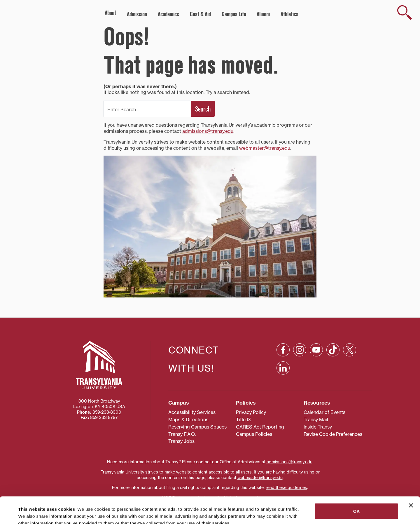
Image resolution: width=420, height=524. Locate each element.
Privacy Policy (251, 412)
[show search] (405, 13)
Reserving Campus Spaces (197, 427)
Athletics (289, 14)
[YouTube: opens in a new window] (316, 350)
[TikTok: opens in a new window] (333, 350)
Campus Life (234, 14)
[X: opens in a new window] (350, 350)
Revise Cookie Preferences (333, 434)
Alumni (263, 14)
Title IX (244, 419)
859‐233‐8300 (107, 412)
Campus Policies (254, 434)
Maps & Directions (188, 419)
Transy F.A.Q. (182, 434)
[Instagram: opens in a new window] (300, 350)
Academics (168, 14)
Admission (137, 14)
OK (357, 486)
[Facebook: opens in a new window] (283, 350)
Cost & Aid (200, 14)
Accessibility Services (192, 412)
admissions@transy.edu (208, 131)
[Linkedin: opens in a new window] (283, 368)
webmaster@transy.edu (265, 148)
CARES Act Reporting (260, 427)
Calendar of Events (324, 412)
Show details (29, 512)
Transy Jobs (181, 441)
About (110, 13)
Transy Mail (316, 419)
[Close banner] (411, 481)
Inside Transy (318, 427)
